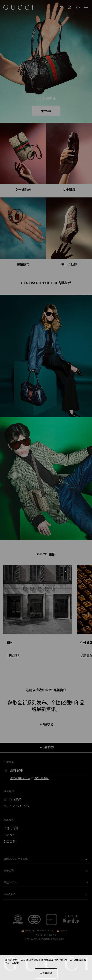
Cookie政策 (12, 963)
